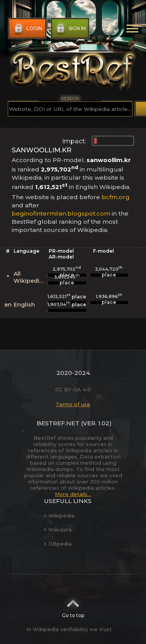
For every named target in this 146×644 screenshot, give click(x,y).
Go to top (73, 606)
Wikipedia (59, 516)
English (24, 305)
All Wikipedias (30, 277)
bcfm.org (116, 197)
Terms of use (73, 404)
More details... (73, 494)
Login (27, 29)
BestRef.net (58, 423)
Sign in (70, 29)
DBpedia (58, 544)
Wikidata (58, 530)
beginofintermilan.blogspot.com (61, 213)
